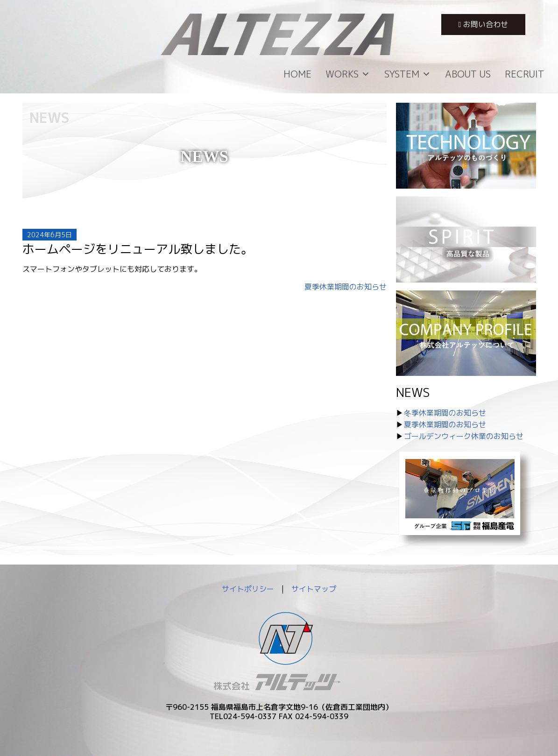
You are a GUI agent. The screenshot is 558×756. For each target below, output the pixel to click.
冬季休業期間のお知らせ (445, 413)
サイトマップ (314, 589)
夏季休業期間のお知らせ (346, 287)
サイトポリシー (248, 589)
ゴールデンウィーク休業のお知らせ (464, 436)
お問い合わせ (484, 24)
